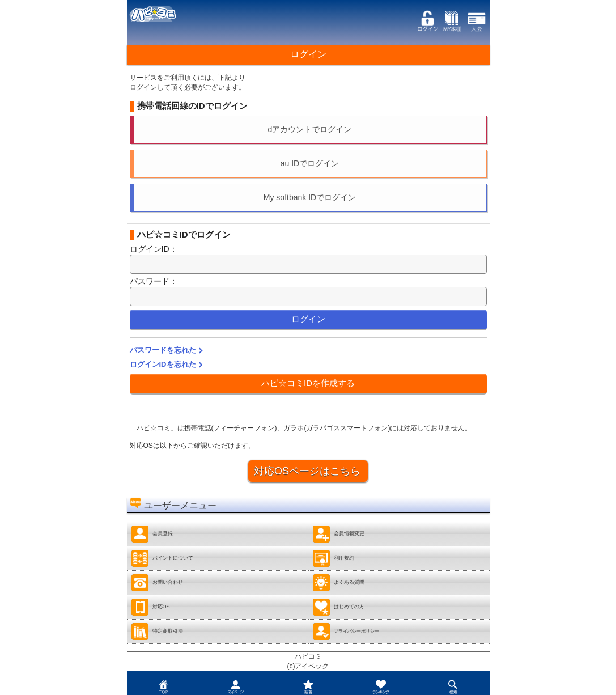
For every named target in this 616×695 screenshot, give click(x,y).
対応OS (150, 607)
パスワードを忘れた (163, 350)
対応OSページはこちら (307, 471)
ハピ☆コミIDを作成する (308, 383)
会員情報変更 (338, 534)
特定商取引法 (157, 632)
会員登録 (152, 534)
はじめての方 (338, 607)
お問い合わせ (157, 583)
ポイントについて (162, 558)
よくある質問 (338, 583)
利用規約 (333, 558)
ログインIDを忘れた (163, 364)
